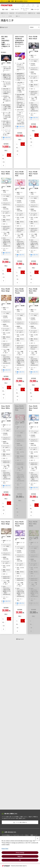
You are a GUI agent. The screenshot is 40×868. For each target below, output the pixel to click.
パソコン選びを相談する (20, 822)
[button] (5, 9)
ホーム (3, 16)
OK (20, 860)
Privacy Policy (5, 849)
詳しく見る (3, 160)
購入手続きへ (9, 155)
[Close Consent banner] (37, 839)
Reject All (20, 856)
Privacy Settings (20, 853)
